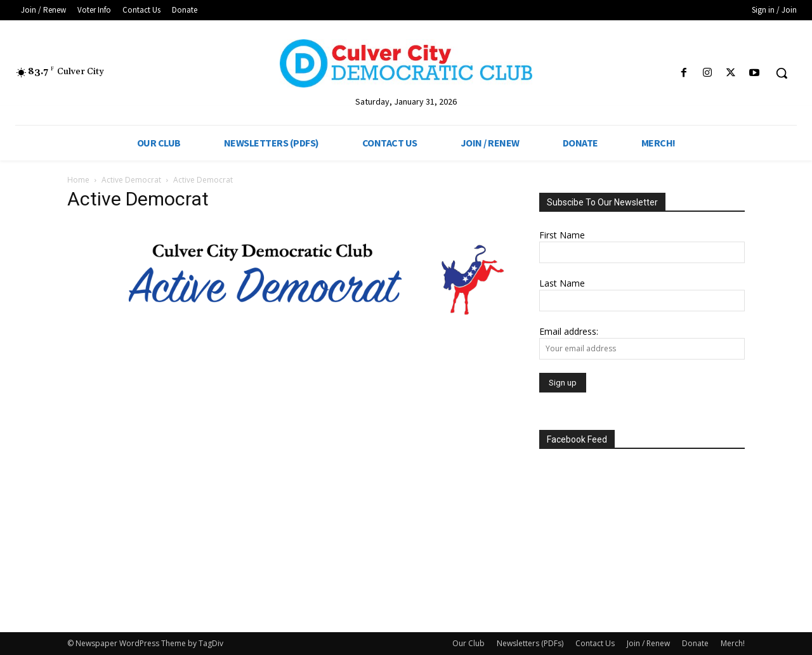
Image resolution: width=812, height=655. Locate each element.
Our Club (468, 643)
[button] (782, 73)
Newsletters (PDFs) (530, 643)
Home (78, 180)
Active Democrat (131, 180)
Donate (695, 643)
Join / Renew (648, 643)
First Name (562, 235)
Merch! (733, 643)
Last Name (562, 283)
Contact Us (595, 643)
